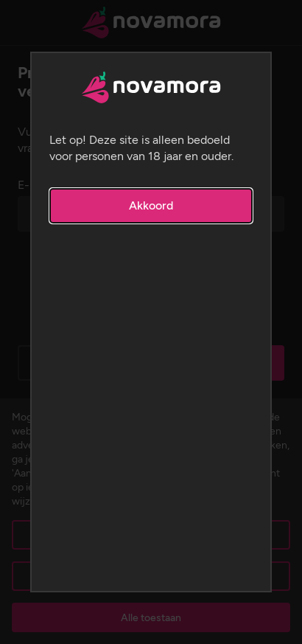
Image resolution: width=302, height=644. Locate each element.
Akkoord (151, 205)
